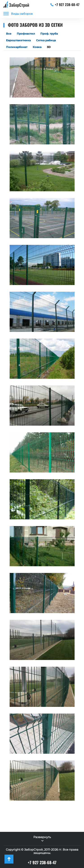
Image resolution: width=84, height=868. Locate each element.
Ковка (37, 47)
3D (49, 47)
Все (9, 34)
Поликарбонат (17, 47)
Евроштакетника (18, 40)
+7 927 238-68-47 (65, 4)
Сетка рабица (46, 40)
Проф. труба (49, 34)
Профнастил (26, 34)
